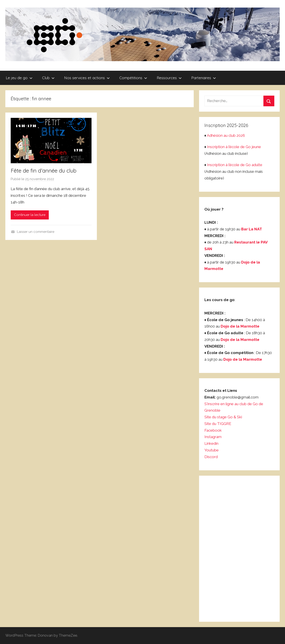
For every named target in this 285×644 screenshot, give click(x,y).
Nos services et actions (87, 78)
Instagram (213, 437)
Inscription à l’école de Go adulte (235, 165)
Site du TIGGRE (218, 424)
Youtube (212, 450)
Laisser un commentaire (36, 232)
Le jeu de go (19, 78)
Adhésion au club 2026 (226, 135)
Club (48, 78)
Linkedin (211, 443)
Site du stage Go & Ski (224, 417)
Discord (211, 457)
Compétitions (133, 78)
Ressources (169, 78)
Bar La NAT (252, 229)
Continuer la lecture (30, 215)
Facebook (213, 430)
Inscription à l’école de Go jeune (234, 147)
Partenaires (204, 78)
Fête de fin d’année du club (44, 171)
